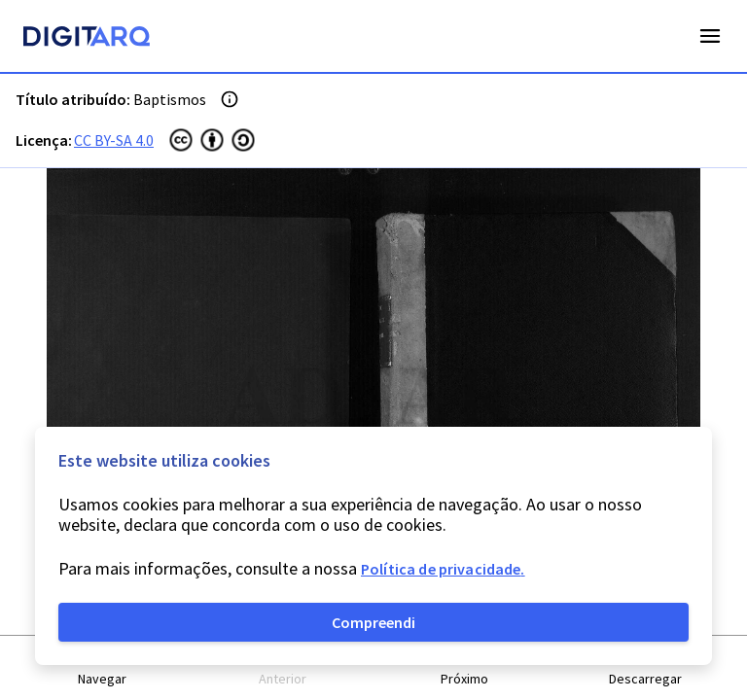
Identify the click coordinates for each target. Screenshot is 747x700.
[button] (102, 668)
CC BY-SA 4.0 (114, 140)
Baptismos (170, 99)
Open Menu (710, 36)
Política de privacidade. (443, 569)
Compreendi (373, 622)
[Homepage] (87, 39)
